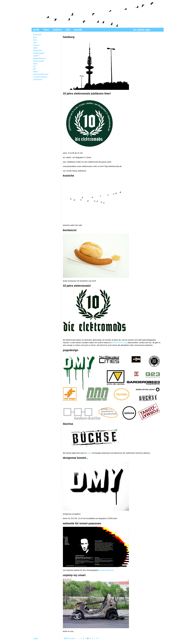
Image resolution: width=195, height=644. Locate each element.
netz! (89, 453)
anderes (57, 30)
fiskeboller (38, 50)
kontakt (78, 30)
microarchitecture (41, 74)
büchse (36, 45)
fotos (46, 30)
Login (36, 638)
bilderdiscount (39, 58)
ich (35, 66)
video (36, 48)
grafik (36, 30)
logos (36, 72)
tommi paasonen (106, 570)
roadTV (36, 56)
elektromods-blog (120, 343)
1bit (35, 43)
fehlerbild (37, 35)
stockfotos (38, 79)
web (35, 40)
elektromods (39, 61)
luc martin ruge (141, 30)
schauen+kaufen (40, 77)
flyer (35, 37)
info (68, 30)
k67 (35, 69)
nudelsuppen (39, 53)
